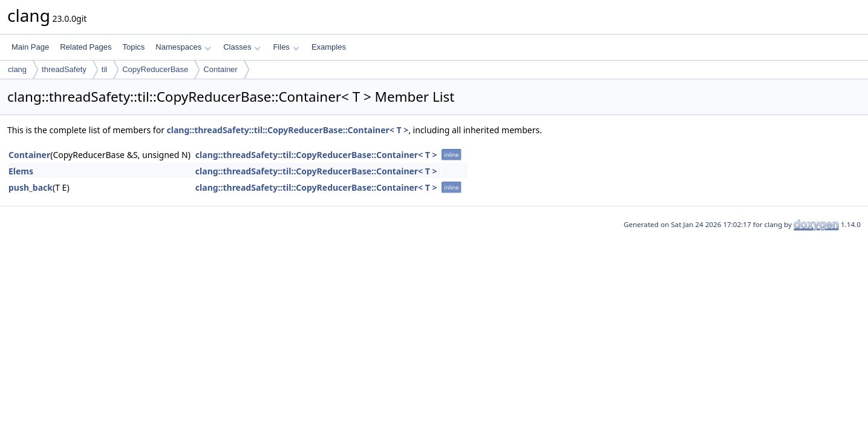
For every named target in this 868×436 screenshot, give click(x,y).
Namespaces (183, 47)
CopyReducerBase (155, 69)
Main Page (30, 47)
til (104, 69)
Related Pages (86, 47)
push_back (31, 187)
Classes (242, 47)
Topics (133, 47)
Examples (329, 47)
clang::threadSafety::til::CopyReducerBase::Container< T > (288, 130)
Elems (21, 171)
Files (286, 47)
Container (220, 69)
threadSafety (64, 69)
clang (17, 69)
